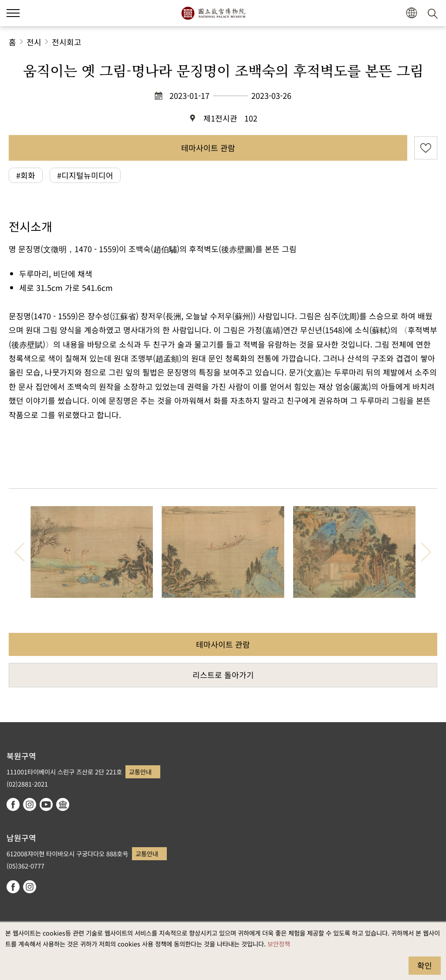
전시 (34, 42)
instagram (30, 804)
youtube (46, 804)
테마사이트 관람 (208, 148)
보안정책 (279, 944)
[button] (411, 13)
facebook (13, 804)
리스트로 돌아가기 (223, 675)
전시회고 (67, 42)
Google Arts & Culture (63, 804)
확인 (425, 965)
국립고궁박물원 (213, 13)
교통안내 (140, 772)
